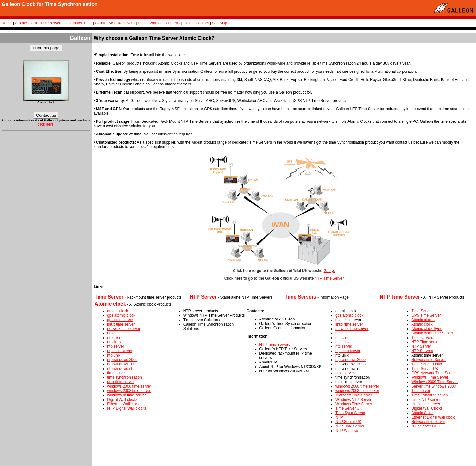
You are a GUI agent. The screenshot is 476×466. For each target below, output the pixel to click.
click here (46, 124)
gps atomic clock (121, 315)
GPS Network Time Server (433, 373)
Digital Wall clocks (122, 400)
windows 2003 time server (129, 391)
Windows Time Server (354, 404)
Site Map (220, 23)
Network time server (428, 422)
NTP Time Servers (275, 345)
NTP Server (421, 346)
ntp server (116, 346)
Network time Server (428, 360)
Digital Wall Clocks (153, 23)
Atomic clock (422, 324)
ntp (110, 333)
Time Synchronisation (429, 395)
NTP (339, 417)
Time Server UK (349, 408)
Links (188, 23)
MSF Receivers (122, 23)
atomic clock (118, 311)
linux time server (121, 324)
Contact (202, 23)
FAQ (176, 23)
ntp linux (114, 342)
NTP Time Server (329, 278)
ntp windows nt (120, 369)
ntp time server (120, 351)
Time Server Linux (427, 364)
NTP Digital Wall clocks (127, 408)
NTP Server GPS (426, 426)
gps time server (120, 320)
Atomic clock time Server (432, 333)
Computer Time (79, 23)
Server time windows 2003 (433, 386)
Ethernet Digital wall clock (433, 417)
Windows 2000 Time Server (434, 382)
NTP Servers (422, 351)
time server (116, 373)
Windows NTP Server (353, 400)
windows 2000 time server (129, 386)
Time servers (51, 23)
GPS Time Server (426, 315)
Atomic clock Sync (427, 329)
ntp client (115, 338)
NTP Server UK (348, 422)
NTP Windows (347, 431)
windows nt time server (126, 395)
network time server (124, 329)
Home (7, 23)
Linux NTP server (426, 400)
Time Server (421, 311)
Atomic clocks (423, 320)
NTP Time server (425, 342)
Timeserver (421, 391)
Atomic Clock (26, 23)
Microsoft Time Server (354, 395)
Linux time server (426, 404)
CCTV (100, 23)
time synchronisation (124, 377)
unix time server (121, 382)
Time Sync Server (350, 413)
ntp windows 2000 (122, 360)
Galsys (330, 271)
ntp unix (114, 355)
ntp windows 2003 (122, 364)
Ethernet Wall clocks (124, 404)
